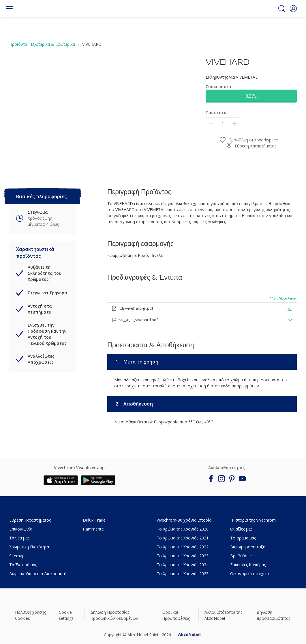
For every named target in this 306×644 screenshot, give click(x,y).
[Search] (282, 9)
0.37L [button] (251, 96)
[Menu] (9, 9)
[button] (293, 9)
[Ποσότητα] (223, 124)
